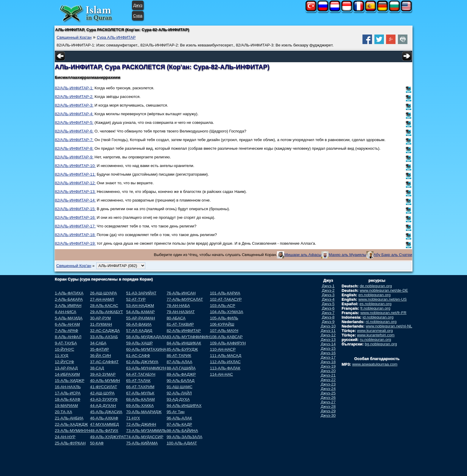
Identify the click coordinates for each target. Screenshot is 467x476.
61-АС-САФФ (138, 356)
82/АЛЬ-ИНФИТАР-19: (75, 243)
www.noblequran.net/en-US (382, 299)
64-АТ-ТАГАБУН (141, 374)
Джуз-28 (328, 406)
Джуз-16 (328, 353)
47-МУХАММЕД (104, 424)
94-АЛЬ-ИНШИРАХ (184, 406)
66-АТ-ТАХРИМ (140, 387)
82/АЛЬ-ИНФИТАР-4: (74, 114)
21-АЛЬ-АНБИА (69, 418)
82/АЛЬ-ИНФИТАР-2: (74, 97)
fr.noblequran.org (375, 308)
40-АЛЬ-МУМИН (105, 381)
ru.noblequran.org (375, 340)
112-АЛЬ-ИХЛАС (225, 362)
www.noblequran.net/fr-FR (383, 313)
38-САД (97, 368)
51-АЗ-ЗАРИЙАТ (141, 293)
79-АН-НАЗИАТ (180, 312)
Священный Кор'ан (74, 37)
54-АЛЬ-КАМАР (141, 312)
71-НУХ (133, 418)
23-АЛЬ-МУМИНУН (72, 431)
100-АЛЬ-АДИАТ (182, 443)
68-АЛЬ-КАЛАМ (141, 399)
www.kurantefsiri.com (376, 335)
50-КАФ (97, 443)
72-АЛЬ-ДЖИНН (141, 424)
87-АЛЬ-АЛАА (179, 362)
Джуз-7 (328, 313)
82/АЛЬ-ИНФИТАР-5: (74, 122)
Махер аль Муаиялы (347, 255)
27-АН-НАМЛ (102, 299)
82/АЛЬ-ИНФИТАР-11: (75, 174)
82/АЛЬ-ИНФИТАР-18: (75, 235)
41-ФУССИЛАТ (103, 387)
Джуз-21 (328, 375)
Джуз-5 (328, 304)
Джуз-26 (328, 398)
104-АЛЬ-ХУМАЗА (227, 312)
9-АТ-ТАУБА (66, 343)
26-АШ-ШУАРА (103, 293)
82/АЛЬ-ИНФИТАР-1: (74, 88)
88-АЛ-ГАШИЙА (181, 368)
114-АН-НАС (221, 374)
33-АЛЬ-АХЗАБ (104, 337)
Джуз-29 (328, 411)
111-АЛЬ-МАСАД (226, 356)
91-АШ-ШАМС (179, 387)
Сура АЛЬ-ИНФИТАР (116, 37)
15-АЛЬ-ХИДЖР (70, 381)
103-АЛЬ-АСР (223, 306)
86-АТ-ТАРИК (179, 356)
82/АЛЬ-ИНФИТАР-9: (74, 157)
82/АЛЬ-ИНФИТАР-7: (74, 140)
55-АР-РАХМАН (141, 318)
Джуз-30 (328, 415)
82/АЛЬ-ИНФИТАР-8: (74, 148)
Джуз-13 (328, 340)
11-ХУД (62, 356)
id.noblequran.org (378, 317)
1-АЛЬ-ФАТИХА (69, 293)
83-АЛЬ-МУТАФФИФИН (188, 337)
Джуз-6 (328, 308)
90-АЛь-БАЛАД (180, 381)
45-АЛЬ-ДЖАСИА (106, 412)
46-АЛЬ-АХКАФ (104, 418)
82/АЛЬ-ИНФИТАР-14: (75, 200)
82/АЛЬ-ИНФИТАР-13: (75, 192)
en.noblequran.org (374, 295)
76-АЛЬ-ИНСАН (181, 293)
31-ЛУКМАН (101, 324)
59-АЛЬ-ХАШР (140, 343)
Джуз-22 (328, 380)
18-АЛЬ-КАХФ (68, 399)
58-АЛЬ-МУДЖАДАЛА (147, 337)
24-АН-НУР (65, 437)
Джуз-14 (328, 344)
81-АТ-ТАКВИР (180, 324)
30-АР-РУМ (100, 318)
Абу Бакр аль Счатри (393, 255)
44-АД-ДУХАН (103, 406)
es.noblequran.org (375, 304)
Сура (138, 16)
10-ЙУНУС (64, 349)
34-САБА (98, 343)
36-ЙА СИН (100, 356)
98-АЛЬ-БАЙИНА (182, 431)
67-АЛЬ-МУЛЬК (140, 393)
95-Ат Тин (175, 412)
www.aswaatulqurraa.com (375, 364)
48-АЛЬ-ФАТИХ (104, 431)
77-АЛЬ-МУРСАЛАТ (185, 299)
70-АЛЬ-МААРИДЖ (144, 412)
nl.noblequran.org (381, 322)
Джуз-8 (328, 317)
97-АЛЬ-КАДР (179, 424)
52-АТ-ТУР (136, 299)
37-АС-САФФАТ (104, 362)
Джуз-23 (328, 384)
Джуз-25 (328, 393)
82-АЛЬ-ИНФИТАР (184, 331)
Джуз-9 (328, 322)
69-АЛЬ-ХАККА (140, 406)
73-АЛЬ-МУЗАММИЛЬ (147, 431)
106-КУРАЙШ (222, 324)
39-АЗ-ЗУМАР (103, 374)
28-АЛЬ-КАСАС (104, 306)
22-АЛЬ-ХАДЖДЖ (71, 424)
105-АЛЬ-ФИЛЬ (224, 318)
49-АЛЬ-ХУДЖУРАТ (108, 437)
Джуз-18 (328, 362)
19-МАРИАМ (66, 406)
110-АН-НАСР (223, 349)
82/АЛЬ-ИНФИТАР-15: (75, 209)
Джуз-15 (328, 348)
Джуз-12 (328, 335)
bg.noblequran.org (381, 344)
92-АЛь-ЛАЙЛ (179, 393)
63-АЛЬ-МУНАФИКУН (146, 368)
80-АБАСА (176, 318)
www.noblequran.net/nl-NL (389, 326)
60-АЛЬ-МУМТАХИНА (146, 349)
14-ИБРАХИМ (67, 374)
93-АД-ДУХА (178, 399)
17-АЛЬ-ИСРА (68, 393)
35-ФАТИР (99, 349)
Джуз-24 (328, 389)
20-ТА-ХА (63, 412)
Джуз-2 (328, 290)
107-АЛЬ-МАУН (224, 331)
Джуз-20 (328, 371)
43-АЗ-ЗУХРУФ (104, 399)
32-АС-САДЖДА (105, 331)
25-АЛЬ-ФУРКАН (70, 443)
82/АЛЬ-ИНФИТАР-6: (74, 131)
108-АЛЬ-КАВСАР (226, 337)
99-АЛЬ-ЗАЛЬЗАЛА (184, 437)
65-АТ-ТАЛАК (138, 381)
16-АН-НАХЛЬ (68, 387)
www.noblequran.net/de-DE (384, 290)
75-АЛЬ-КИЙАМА (142, 443)
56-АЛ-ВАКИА (139, 324)
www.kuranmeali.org (375, 331)
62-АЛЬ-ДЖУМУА (142, 362)
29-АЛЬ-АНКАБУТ (106, 312)
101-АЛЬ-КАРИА (225, 293)
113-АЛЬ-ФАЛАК (225, 368)
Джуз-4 (328, 299)
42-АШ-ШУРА (102, 393)
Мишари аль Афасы (303, 255)
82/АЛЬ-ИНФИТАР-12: (75, 183)
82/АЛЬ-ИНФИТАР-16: (75, 217)
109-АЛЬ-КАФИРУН (228, 343)
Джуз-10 (328, 326)
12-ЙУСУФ (64, 362)
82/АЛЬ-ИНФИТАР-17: (75, 226)
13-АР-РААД (66, 368)
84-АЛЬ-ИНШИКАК (184, 343)
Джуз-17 (328, 357)
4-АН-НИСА (66, 312)
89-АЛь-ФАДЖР (181, 374)
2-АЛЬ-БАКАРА (69, 299)
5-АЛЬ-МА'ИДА (69, 318)
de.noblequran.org (376, 286)
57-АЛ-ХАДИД (139, 331)
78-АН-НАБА (178, 306)
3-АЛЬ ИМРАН (68, 306)
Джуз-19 (328, 366)
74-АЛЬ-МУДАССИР (145, 437)
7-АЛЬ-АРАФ (66, 331)
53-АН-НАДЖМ (140, 306)
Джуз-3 (328, 295)
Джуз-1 (328, 286)
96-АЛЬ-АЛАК (179, 418)
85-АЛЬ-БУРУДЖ (182, 349)
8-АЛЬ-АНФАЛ (68, 337)
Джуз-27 (328, 402)
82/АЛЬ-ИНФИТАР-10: (75, 166)
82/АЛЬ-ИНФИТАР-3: (74, 105)
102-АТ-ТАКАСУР (226, 299)
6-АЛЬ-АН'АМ (67, 324)
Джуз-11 (328, 331)
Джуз (138, 5)
